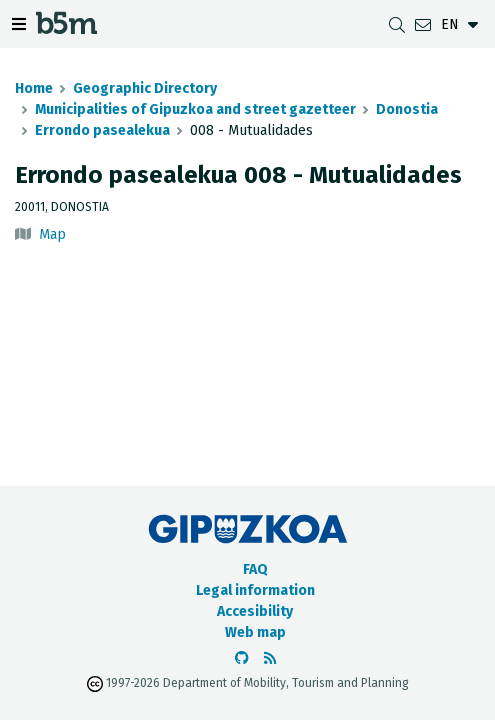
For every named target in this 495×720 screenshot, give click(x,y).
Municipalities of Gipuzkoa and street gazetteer (195, 109)
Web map (255, 632)
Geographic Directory (145, 88)
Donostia (407, 109)
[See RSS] (270, 658)
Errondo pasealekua (102, 130)
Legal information (255, 590)
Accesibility (255, 611)
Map (52, 234)
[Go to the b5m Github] (242, 658)
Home (34, 88)
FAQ (255, 569)
